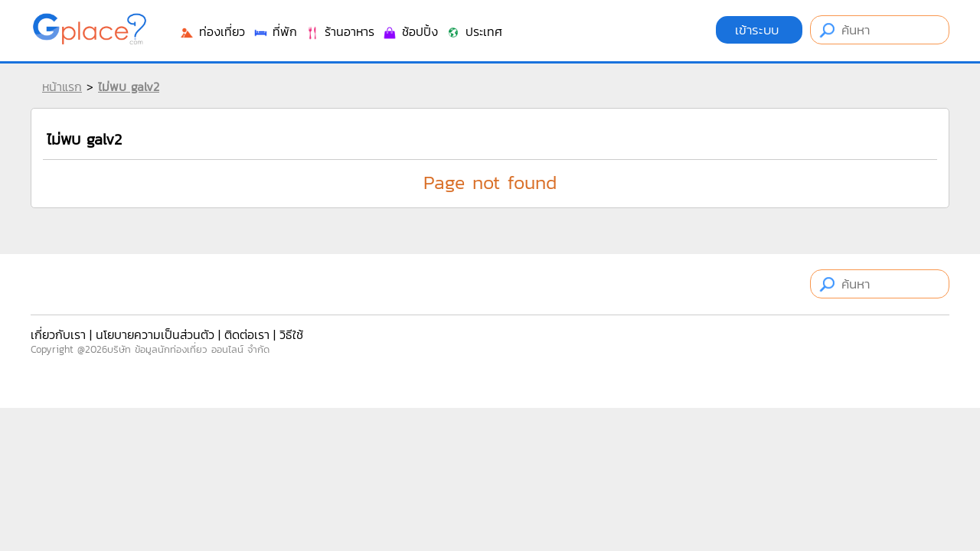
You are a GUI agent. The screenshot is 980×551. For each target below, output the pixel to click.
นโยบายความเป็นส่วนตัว (155, 334)
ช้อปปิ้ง (410, 31)
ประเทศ (474, 31)
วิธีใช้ (291, 334)
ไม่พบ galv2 (129, 86)
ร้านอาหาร (340, 31)
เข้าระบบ (759, 30)
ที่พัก (275, 31)
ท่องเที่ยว (212, 31)
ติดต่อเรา (247, 334)
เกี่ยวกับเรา (58, 334)
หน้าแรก (62, 86)
